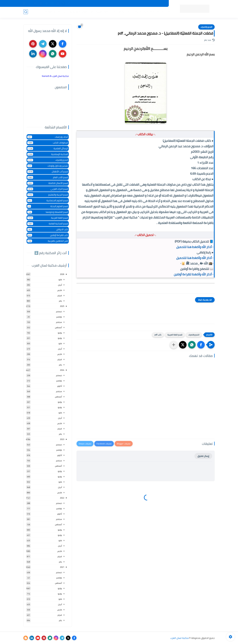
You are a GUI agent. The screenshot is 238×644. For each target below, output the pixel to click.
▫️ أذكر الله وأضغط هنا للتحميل (195, 247)
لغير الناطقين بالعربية (48, 241)
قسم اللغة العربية (175, 335)
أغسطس (58, 327)
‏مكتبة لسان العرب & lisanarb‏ (55, 76)
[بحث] (26, 12)
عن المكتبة (104, 3)
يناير (60, 301)
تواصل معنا (91, 3)
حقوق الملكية (118, 3)
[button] (201, 345)
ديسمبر (59, 311)
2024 (62, 370)
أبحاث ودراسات (48, 137)
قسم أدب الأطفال (48, 172)
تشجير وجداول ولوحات (48, 166)
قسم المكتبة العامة (48, 224)
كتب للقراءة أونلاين (48, 235)
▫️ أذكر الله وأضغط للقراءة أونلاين (194, 274)
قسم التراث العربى (48, 189)
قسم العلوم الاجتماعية (48, 200)
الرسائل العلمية (48, 148)
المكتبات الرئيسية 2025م (139, 3)
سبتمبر (59, 322)
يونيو (60, 338)
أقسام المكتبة (151, 12)
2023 (62, 439)
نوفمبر (59, 317)
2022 (62, 498)
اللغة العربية (101, 12)
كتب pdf (158, 335)
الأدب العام (87, 12)
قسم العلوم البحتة (48, 206)
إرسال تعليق (203, 456)
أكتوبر (59, 386)
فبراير (60, 295)
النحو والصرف (206, 27)
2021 (62, 567)
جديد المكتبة (159, 3)
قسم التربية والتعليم (48, 195)
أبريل (60, 285)
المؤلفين (136, 12)
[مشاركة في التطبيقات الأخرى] (174, 345)
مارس (60, 290)
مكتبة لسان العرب (179, 638)
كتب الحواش (48, 229)
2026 (62, 274)
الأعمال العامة (52, 12)
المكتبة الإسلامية (120, 12)
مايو (60, 279)
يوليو (60, 333)
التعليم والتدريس (71, 12)
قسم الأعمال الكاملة (48, 183)
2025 (62, 306)
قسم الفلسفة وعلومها (48, 212)
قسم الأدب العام (48, 177)
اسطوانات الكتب (48, 143)
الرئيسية (165, 12)
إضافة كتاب (77, 3)
